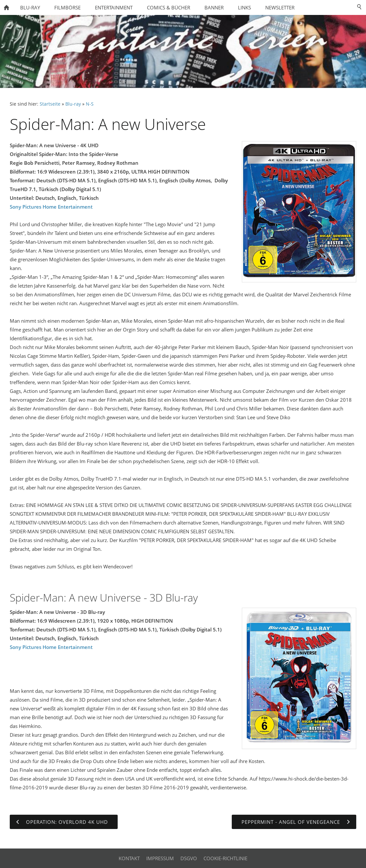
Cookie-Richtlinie (225, 858)
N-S (90, 104)
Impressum (160, 858)
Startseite (50, 104)
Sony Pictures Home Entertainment (51, 207)
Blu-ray (73, 104)
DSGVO (189, 858)
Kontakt (129, 858)
